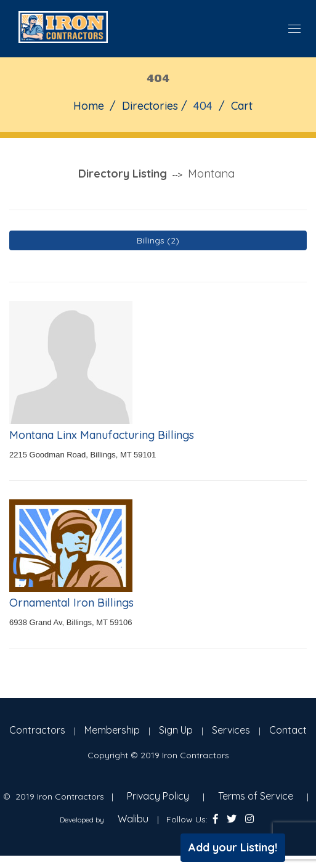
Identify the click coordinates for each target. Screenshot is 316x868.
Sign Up (176, 730)
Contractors (37, 730)
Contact (288, 730)
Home (89, 106)
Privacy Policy (158, 796)
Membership (112, 730)
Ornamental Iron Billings (71, 603)
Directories (150, 106)
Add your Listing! (233, 847)
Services (231, 730)
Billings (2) (158, 240)
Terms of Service (256, 796)
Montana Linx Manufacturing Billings (102, 435)
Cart (242, 106)
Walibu (133, 819)
